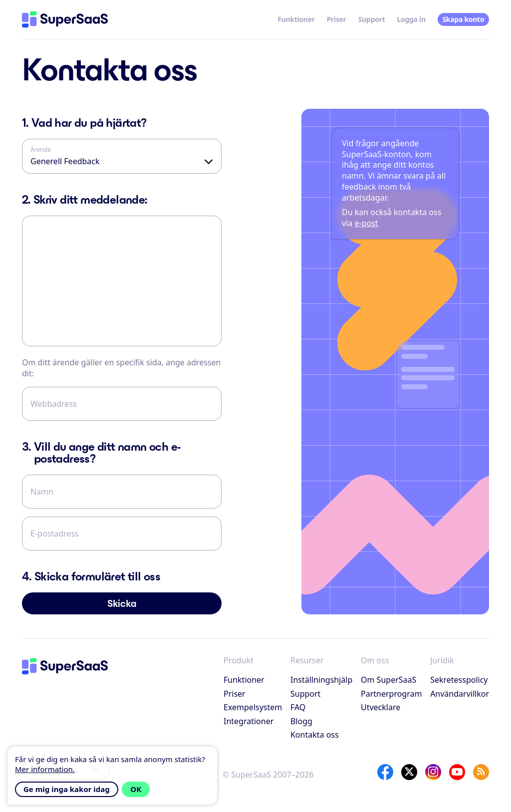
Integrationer (249, 721)
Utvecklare (381, 707)
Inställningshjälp (321, 680)
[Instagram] (433, 772)
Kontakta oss (315, 735)
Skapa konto (463, 19)
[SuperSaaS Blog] (481, 772)
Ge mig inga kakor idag (67, 789)
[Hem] (65, 19)
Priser (337, 19)
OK (136, 789)
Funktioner (296, 19)
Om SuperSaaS (388, 680)
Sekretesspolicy (459, 680)
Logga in (411, 19)
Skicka (122, 603)
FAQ (298, 707)
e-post (366, 223)
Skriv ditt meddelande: (85, 200)
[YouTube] (457, 772)
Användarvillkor (460, 694)
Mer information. (45, 769)
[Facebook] (385, 772)
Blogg (301, 721)
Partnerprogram (391, 694)
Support (372, 19)
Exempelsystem (253, 707)
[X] (409, 772)
